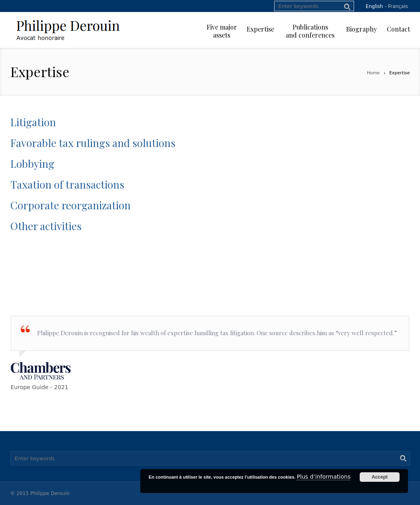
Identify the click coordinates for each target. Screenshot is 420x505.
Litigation (33, 122)
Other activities (46, 226)
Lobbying (32, 164)
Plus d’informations (324, 477)
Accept (380, 477)
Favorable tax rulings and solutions (93, 143)
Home (373, 73)
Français (398, 6)
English (374, 6)
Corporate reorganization (71, 205)
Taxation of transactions (67, 184)
